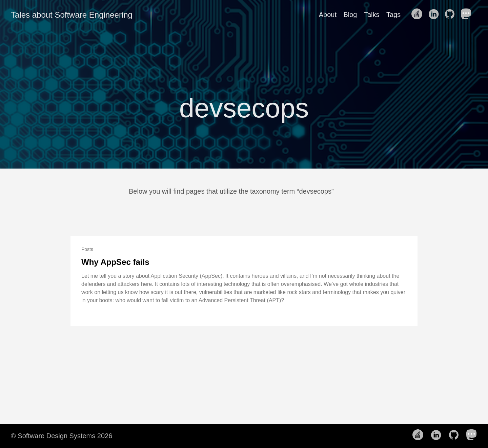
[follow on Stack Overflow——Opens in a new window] (419, 15)
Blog (350, 15)
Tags (393, 15)
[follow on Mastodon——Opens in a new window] (468, 15)
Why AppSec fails (115, 262)
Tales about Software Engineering (72, 15)
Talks (372, 15)
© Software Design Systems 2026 (62, 436)
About (328, 15)
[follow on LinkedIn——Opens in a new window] (435, 15)
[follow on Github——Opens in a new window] (452, 15)
